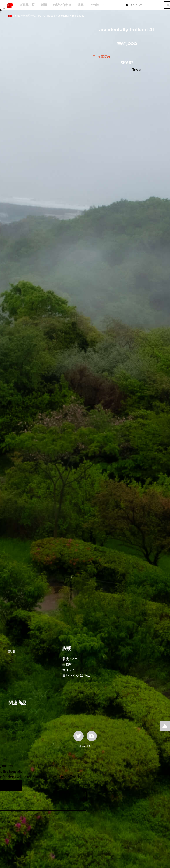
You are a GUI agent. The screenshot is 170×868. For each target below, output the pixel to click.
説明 (12, 652)
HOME (10, 5)
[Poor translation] (15, 785)
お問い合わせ (62, 5)
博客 (80, 5)
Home (17, 16)
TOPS (41, 16)
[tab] (31, 652)
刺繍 (44, 5)
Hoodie (51, 16)
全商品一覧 (27, 5)
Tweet (137, 70)
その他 (94, 5)
